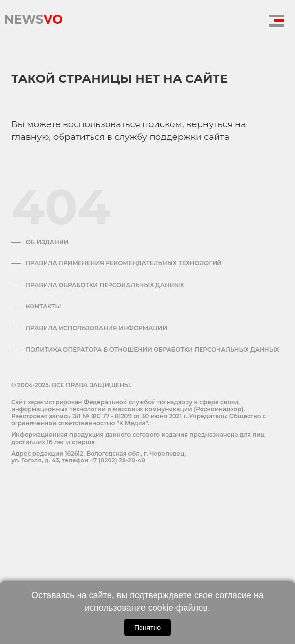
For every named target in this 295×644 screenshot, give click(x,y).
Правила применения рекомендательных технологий (124, 263)
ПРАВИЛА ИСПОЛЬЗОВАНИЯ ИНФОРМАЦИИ (96, 328)
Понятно (147, 628)
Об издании (47, 242)
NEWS (33, 17)
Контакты (43, 307)
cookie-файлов (178, 608)
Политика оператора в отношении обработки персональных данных (152, 350)
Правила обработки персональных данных (105, 285)
